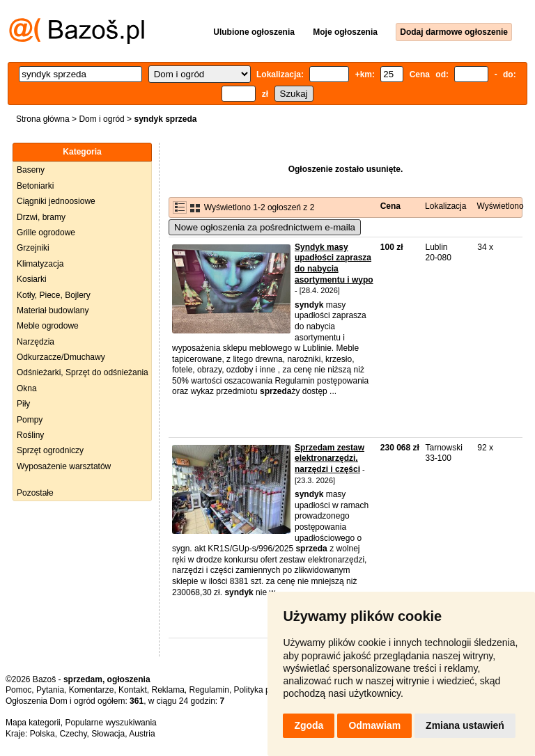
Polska (42, 734)
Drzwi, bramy (41, 217)
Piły (23, 404)
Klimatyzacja (40, 264)
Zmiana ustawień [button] (465, 725)
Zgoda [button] (309, 725)
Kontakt (133, 690)
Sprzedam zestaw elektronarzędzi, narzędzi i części (329, 458)
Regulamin (209, 690)
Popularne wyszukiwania (110, 723)
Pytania (50, 690)
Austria (142, 734)
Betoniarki (35, 186)
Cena (390, 206)
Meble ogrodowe (48, 326)
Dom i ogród (101, 119)
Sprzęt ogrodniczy (50, 450)
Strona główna (43, 119)
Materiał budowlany (53, 310)
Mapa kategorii (33, 723)
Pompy (30, 420)
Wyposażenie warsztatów (64, 466)
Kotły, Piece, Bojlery (54, 295)
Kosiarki (32, 279)
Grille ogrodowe (46, 233)
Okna (27, 388)
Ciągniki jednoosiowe (56, 201)
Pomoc (18, 690)
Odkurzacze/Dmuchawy (61, 357)
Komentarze (92, 690)
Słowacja (108, 734)
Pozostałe (35, 493)
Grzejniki (33, 248)
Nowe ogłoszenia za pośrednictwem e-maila (265, 227)
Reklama (168, 690)
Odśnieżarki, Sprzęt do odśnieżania (83, 372)
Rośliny (30, 435)
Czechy (73, 734)
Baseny (31, 170)
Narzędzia (36, 342)
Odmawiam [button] (374, 725)
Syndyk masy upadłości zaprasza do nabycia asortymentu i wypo (334, 263)
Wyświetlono (500, 206)
